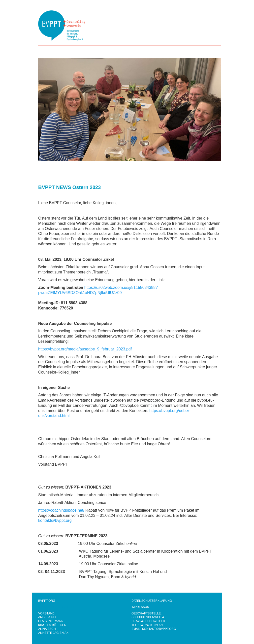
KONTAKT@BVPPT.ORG (159, 629)
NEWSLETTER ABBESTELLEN (59, 607)
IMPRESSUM (141, 607)
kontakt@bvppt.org (55, 520)
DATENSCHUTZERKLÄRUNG (152, 601)
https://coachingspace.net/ (61, 510)
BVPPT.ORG (47, 601)
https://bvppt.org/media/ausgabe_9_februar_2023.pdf (85, 349)
